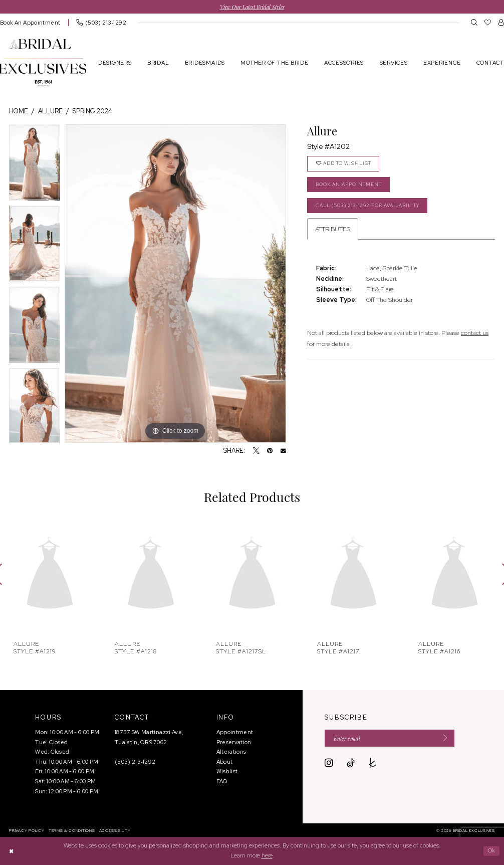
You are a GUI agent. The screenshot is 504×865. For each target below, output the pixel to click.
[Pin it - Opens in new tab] (270, 452)
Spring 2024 (92, 111)
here (267, 855)
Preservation (234, 742)
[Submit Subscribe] (450, 739)
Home (19, 111)
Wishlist (227, 772)
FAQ (222, 782)
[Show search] (474, 23)
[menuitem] (101, 23)
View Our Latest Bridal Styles (252, 7)
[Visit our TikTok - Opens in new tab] (351, 765)
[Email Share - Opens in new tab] (283, 451)
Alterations (231, 752)
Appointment (235, 733)
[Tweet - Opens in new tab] (256, 452)
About (225, 762)
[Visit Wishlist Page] (488, 23)
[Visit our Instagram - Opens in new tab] (329, 765)
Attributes (333, 232)
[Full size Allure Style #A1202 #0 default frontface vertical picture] (175, 284)
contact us (475, 337)
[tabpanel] (34, 165)
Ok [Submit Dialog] (491, 851)
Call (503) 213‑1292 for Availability (373, 209)
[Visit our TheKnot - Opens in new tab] (373, 765)
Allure (50, 111)
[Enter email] (393, 739)
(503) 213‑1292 (135, 762)
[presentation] (50, 575)
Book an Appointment (353, 187)
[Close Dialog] (12, 851)
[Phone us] (101, 23)
